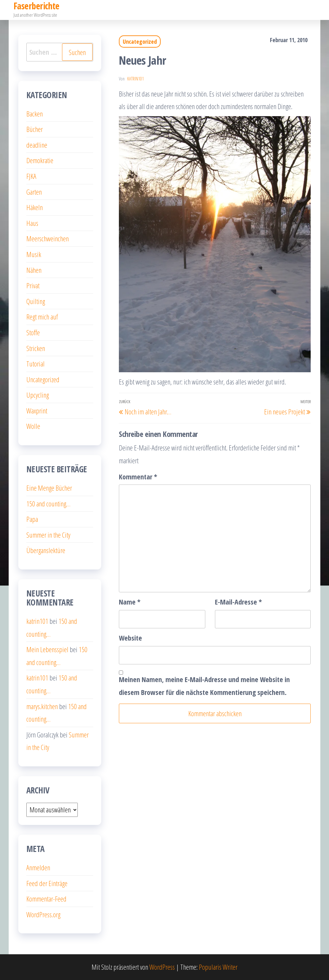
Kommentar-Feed (46, 899)
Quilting (36, 301)
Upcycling (38, 395)
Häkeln (35, 207)
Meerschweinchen (48, 238)
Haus (32, 223)
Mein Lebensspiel (47, 649)
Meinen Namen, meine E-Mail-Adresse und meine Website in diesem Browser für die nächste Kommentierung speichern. (204, 686)
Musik (34, 254)
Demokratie (40, 160)
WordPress (162, 967)
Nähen (34, 270)
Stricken (36, 348)
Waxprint (37, 411)
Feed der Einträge (47, 883)
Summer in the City (48, 535)
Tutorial (36, 364)
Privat (33, 285)
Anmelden (38, 867)
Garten (34, 192)
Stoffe (33, 332)
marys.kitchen (42, 706)
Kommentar (138, 476)
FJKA (31, 176)
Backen (35, 114)
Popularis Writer (218, 967)
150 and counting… (48, 504)
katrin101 (136, 79)
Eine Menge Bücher (49, 488)
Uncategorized (140, 42)
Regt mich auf (42, 317)
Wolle (33, 426)
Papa (32, 519)
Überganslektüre (46, 550)
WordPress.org (43, 914)
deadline (37, 145)
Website (130, 638)
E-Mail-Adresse (238, 602)
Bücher (35, 129)
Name (130, 602)
